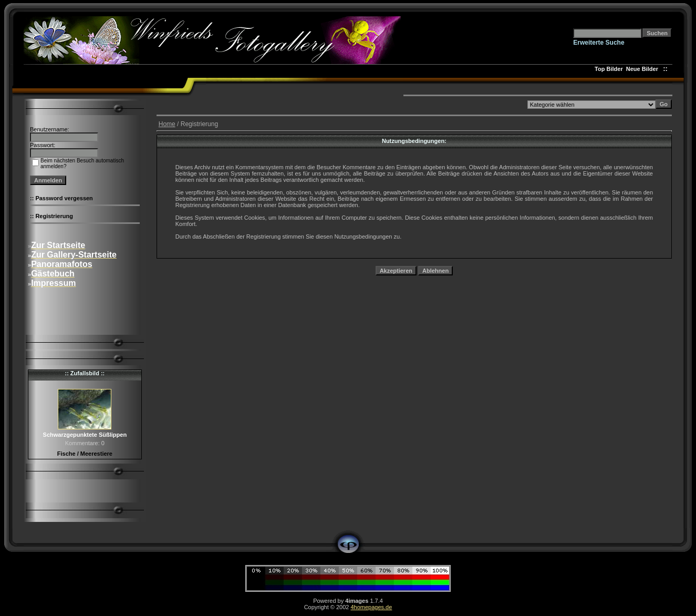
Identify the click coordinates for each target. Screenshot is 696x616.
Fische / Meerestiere (85, 454)
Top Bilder (609, 69)
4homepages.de (371, 607)
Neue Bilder (644, 69)
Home (167, 124)
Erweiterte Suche (599, 43)
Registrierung (54, 216)
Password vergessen (64, 198)
